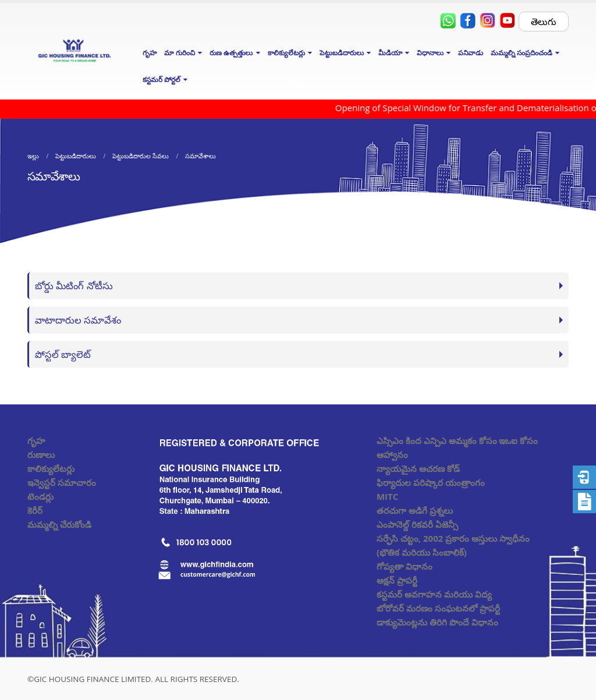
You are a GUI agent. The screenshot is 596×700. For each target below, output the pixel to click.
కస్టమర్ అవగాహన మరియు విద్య (434, 594)
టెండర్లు (40, 496)
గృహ (150, 53)
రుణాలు (41, 454)
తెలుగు (544, 22)
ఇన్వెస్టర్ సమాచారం (62, 482)
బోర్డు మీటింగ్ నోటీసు (74, 285)
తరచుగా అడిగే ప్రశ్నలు (415, 510)
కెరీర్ (35, 510)
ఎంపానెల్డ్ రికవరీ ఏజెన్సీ (417, 524)
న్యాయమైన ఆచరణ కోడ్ (418, 468)
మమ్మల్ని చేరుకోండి (59, 524)
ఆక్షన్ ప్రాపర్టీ (397, 580)
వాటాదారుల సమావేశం (78, 320)
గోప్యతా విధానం (405, 566)
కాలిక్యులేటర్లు (51, 468)
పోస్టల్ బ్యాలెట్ (63, 354)
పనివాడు (471, 53)
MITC (387, 496)
